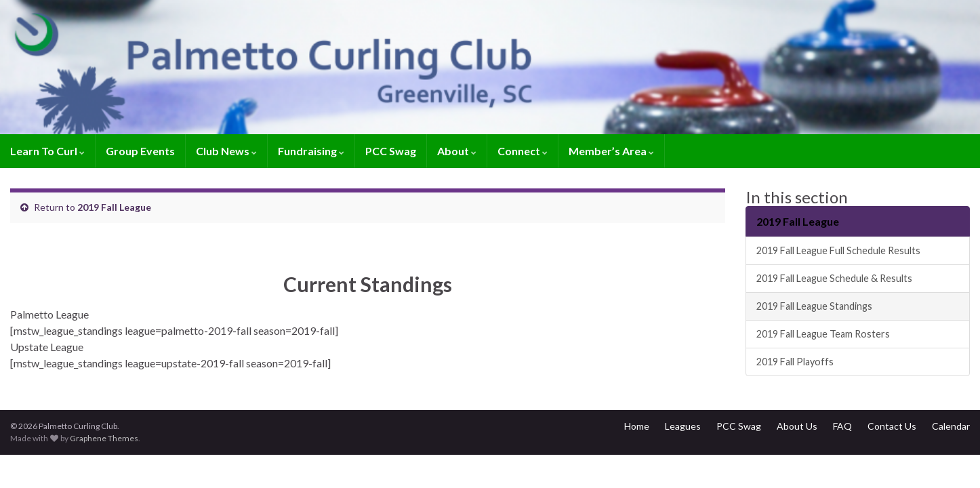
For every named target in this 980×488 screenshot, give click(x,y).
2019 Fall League (114, 207)
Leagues (683, 426)
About (457, 151)
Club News (226, 151)
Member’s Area (611, 151)
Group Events (140, 151)
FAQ (842, 426)
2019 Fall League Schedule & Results (834, 278)
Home (637, 426)
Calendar (951, 426)
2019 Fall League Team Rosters (823, 334)
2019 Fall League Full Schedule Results (838, 250)
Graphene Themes (104, 438)
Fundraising (311, 151)
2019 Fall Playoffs (795, 362)
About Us (797, 426)
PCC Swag (391, 151)
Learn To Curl (47, 151)
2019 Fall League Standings (814, 306)
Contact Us (892, 426)
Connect (523, 151)
